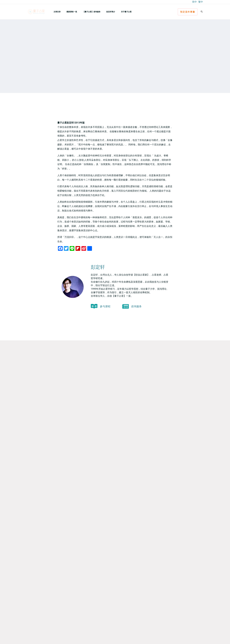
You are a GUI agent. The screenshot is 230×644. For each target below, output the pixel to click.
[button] (188, 12)
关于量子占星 (116, 12)
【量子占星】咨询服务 (86, 12)
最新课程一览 (68, 12)
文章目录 (56, 12)
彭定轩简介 (103, 12)
